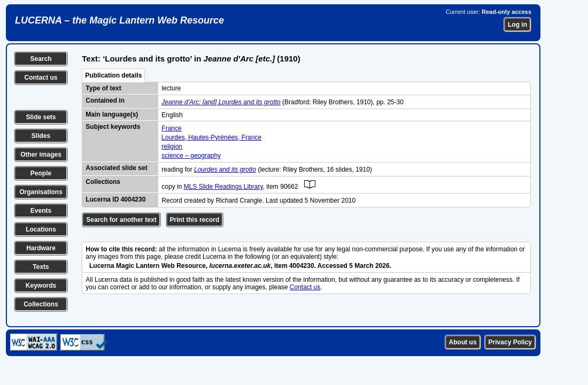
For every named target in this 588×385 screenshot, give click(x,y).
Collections (41, 304)
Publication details (113, 75)
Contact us (41, 78)
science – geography (191, 156)
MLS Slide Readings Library (223, 187)
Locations (41, 229)
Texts (41, 267)
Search (41, 59)
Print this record (195, 220)
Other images (41, 155)
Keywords (41, 286)
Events (41, 211)
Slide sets (41, 117)
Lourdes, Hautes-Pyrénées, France (211, 137)
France (171, 128)
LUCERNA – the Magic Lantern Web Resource (119, 20)
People (41, 173)
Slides (41, 136)
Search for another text (121, 220)
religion (172, 147)
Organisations (41, 192)
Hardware (41, 248)
